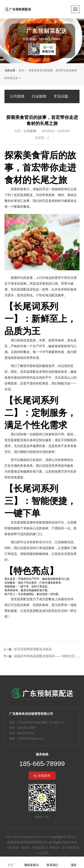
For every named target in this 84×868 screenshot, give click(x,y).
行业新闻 (39, 96)
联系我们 (52, 862)
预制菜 (26, 848)
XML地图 (13, 848)
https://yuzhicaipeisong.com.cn (27, 837)
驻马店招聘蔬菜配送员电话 (33, 649)
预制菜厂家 (57, 848)
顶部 (73, 862)
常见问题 (61, 96)
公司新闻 (17, 96)
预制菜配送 (40, 848)
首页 (21, 70)
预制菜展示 (31, 862)
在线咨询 (44, 776)
